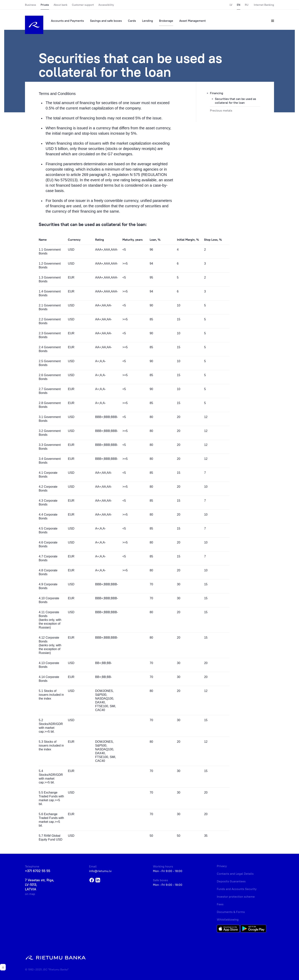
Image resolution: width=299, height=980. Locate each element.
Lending (147, 21)
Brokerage (166, 21)
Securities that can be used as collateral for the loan (236, 101)
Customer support (83, 5)
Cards (132, 21)
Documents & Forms (231, 912)
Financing (217, 93)
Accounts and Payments (67, 21)
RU (247, 5)
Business (31, 5)
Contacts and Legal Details (235, 874)
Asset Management (193, 21)
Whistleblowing (228, 919)
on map (30, 894)
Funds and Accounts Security (237, 889)
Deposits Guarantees (231, 881)
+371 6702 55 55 (38, 871)
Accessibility (106, 5)
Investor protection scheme (236, 897)
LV (231, 5)
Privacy (222, 866)
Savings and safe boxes (106, 21)
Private (45, 5)
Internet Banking (264, 5)
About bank (60, 5)
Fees (220, 904)
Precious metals (221, 110)
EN (239, 5)
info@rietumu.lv (100, 871)
